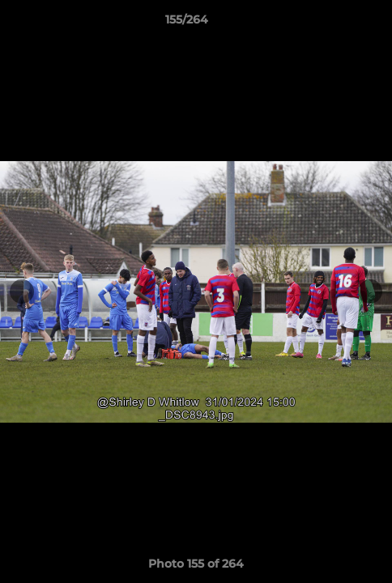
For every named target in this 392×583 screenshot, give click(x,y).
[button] (334, 23)
